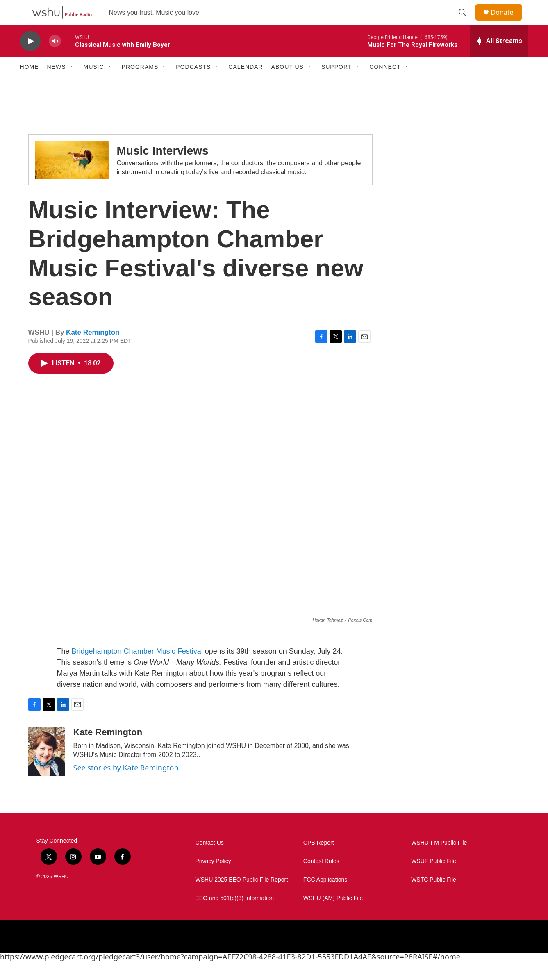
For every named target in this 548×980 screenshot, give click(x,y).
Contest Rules (321, 880)
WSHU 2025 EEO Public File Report (242, 898)
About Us (288, 85)
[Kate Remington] (47, 770)
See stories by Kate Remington (126, 786)
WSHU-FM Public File (439, 861)
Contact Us (210, 861)
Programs (140, 85)
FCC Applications (325, 898)
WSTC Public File (434, 898)
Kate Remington (93, 351)
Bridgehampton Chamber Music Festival (138, 670)
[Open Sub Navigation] (72, 85)
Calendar (246, 85)
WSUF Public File (434, 880)
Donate (507, 22)
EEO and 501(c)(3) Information (235, 917)
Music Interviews (163, 169)
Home (30, 85)
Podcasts (193, 85)
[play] (30, 60)
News (57, 85)
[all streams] (499, 59)
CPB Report (319, 861)
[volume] (55, 60)
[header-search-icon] (466, 22)
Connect (385, 85)
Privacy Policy (213, 880)
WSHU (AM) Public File (333, 917)
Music (94, 85)
